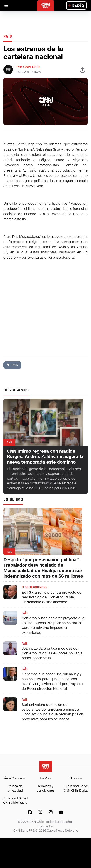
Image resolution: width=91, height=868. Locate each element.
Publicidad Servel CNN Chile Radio (15, 801)
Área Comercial (15, 778)
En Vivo (45, 778)
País (8, 36)
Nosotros (76, 778)
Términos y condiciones (45, 788)
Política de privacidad (15, 788)
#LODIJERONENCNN (34, 587)
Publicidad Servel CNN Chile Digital (76, 788)
